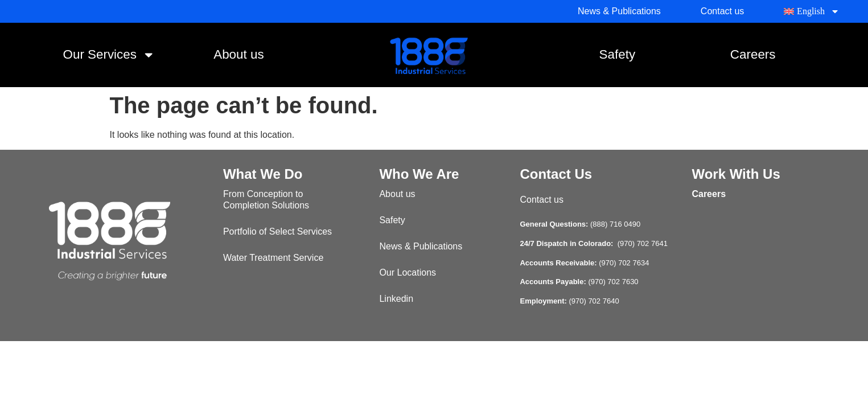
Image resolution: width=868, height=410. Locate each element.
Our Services (109, 55)
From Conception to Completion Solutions (266, 200)
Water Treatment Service (273, 258)
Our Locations (408, 272)
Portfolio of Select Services (277, 231)
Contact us (541, 200)
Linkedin (396, 299)
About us (238, 54)
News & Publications (421, 246)
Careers (753, 54)
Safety (617, 54)
